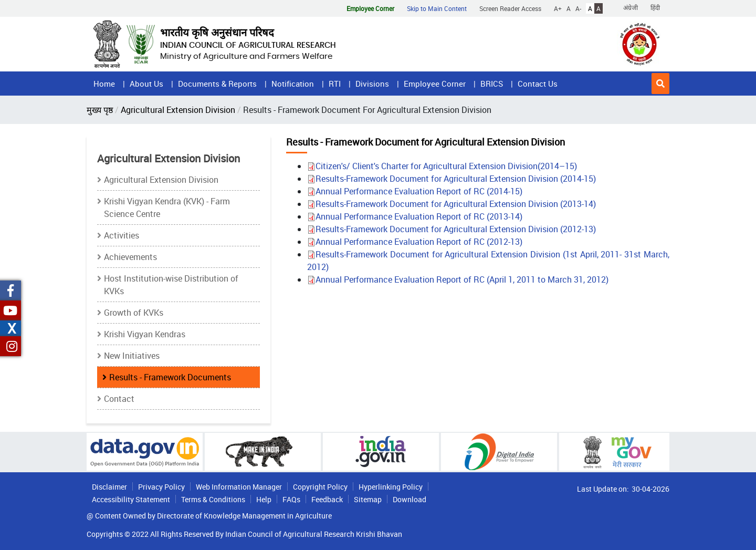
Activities (122, 235)
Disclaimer (109, 487)
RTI (335, 84)
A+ (558, 8)
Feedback (327, 499)
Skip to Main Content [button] (437, 8)
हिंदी (655, 7)
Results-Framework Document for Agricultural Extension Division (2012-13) (451, 229)
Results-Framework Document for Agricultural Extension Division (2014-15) (451, 179)
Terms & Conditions (213, 499)
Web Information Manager (239, 487)
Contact (119, 399)
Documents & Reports (217, 84)
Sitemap (368, 499)
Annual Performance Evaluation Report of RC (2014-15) (415, 191)
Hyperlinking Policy (391, 487)
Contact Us (538, 84)
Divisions (372, 84)
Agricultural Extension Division (178, 110)
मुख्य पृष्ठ (100, 110)
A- (578, 8)
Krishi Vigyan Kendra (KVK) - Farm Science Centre (167, 207)
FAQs (291, 499)
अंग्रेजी (631, 7)
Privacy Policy (161, 487)
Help (264, 499)
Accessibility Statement (131, 499)
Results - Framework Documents (170, 377)
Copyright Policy (320, 487)
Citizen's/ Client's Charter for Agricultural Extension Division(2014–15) (442, 166)
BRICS (492, 84)
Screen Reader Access (510, 8)
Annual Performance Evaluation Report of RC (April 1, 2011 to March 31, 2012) (458, 279)
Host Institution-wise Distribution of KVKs (171, 285)
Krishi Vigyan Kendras (145, 334)
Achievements (130, 257)
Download (409, 499)
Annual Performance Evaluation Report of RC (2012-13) (415, 242)
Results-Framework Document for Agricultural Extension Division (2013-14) (451, 204)
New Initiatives (132, 356)
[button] (660, 84)
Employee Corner (435, 84)
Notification (293, 84)
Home (104, 84)
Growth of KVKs (134, 313)
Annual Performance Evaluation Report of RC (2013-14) (415, 216)
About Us (146, 84)
